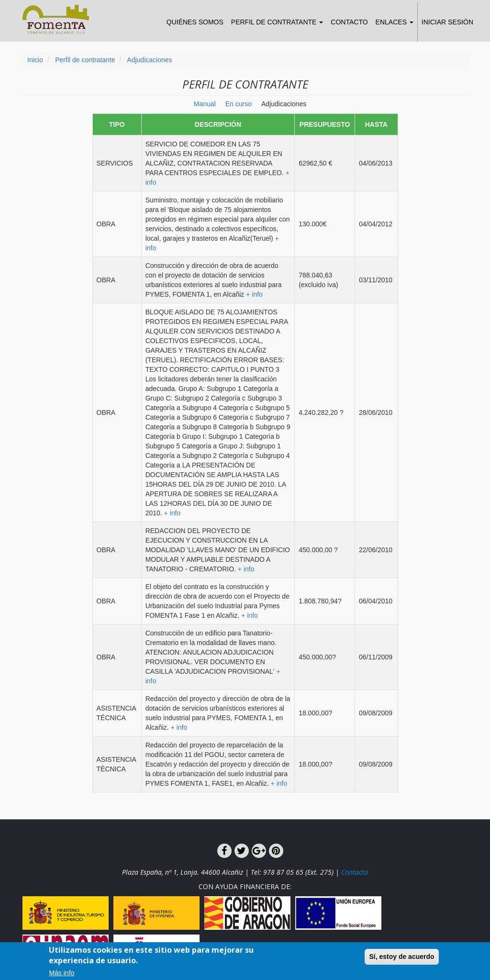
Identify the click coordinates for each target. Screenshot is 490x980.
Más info (61, 976)
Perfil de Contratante (277, 22)
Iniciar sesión (447, 22)
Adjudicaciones (149, 60)
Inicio (35, 60)
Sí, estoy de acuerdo (401, 959)
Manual (205, 104)
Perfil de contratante (85, 60)
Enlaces (395, 22)
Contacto (349, 22)
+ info (254, 294)
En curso (239, 104)
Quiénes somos (195, 22)
